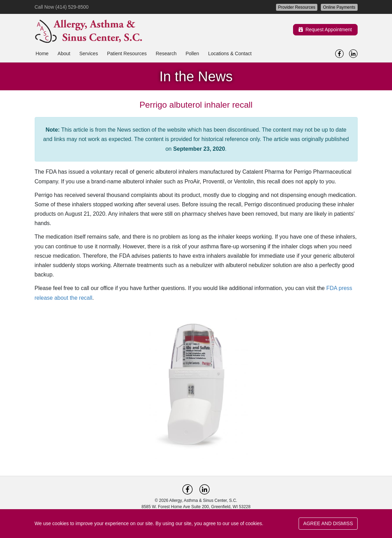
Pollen (192, 53)
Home (42, 53)
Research (166, 53)
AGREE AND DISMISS (328, 523)
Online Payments (339, 7)
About (64, 53)
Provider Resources (297, 7)
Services (89, 53)
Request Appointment (325, 30)
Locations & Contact (230, 53)
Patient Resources (127, 53)
